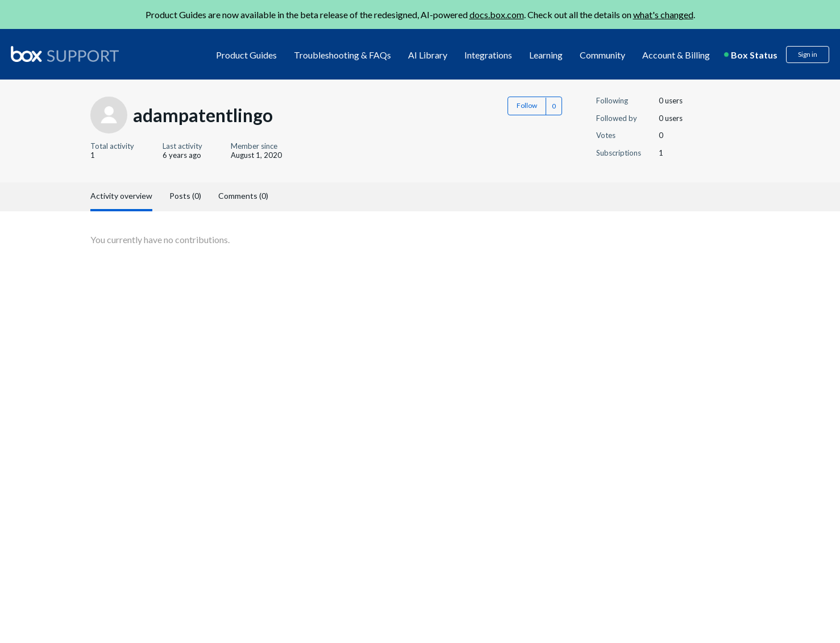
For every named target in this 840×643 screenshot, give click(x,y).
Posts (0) (185, 196)
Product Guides (246, 55)
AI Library (428, 55)
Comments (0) (243, 196)
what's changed (663, 14)
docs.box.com (497, 14)
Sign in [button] (808, 54)
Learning (546, 55)
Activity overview (121, 196)
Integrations (488, 55)
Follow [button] (527, 105)
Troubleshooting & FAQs (342, 55)
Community (602, 55)
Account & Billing (676, 55)
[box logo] (65, 54)
